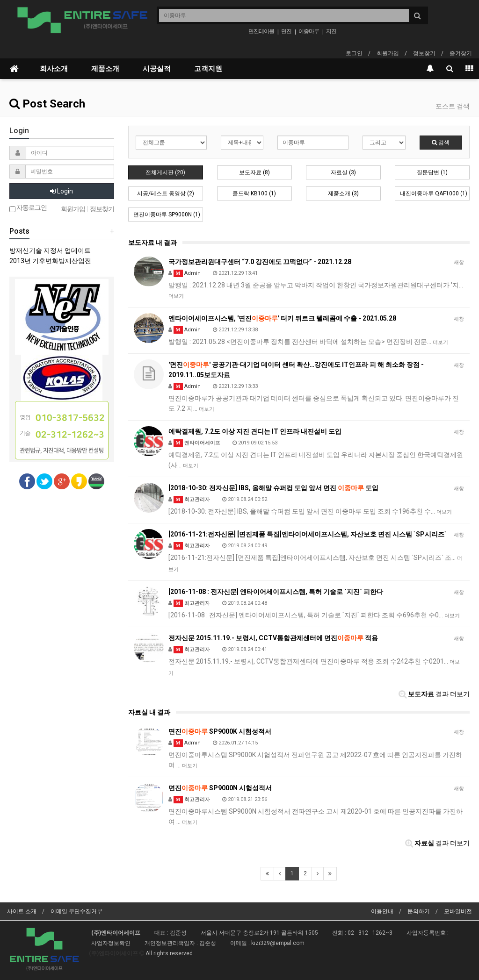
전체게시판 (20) (165, 172)
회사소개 (54, 69)
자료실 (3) (343, 172)
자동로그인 (28, 208)
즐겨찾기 (461, 53)
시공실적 (157, 69)
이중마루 (309, 31)
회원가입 (388, 53)
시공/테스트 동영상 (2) (166, 193)
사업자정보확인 (111, 943)
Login (62, 191)
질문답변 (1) (432, 172)
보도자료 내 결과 (152, 243)
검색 (441, 143)
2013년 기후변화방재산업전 (50, 261)
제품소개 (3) (343, 193)
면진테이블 (261, 31)
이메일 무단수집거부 (76, 911)
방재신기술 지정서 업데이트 (50, 250)
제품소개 (105, 69)
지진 (331, 31)
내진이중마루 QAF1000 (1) (434, 193)
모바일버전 (458, 911)
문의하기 (419, 911)
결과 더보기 (434, 694)
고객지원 (208, 69)
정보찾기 (424, 53)
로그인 (354, 53)
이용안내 (382, 911)
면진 (286, 31)
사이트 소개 (22, 911)
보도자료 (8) (254, 172)
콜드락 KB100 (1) (254, 193)
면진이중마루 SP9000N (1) (167, 215)
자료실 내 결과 (149, 712)
